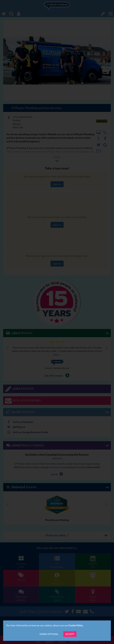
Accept (70, 634)
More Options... (49, 634)
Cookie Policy (76, 625)
